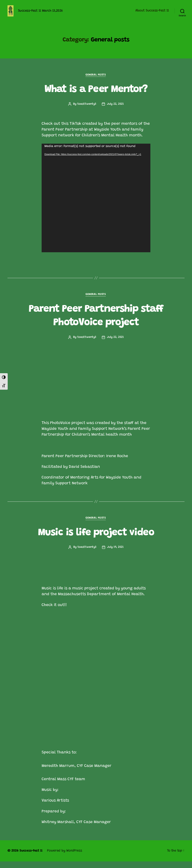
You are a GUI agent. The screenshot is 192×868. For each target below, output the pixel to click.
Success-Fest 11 (31, 857)
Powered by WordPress (65, 857)
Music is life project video (96, 539)
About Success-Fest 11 (152, 13)
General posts (96, 81)
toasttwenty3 (87, 110)
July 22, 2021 (116, 110)
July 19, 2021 (115, 554)
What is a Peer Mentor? (96, 95)
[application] (96, 204)
